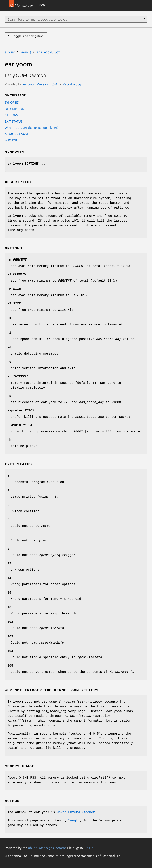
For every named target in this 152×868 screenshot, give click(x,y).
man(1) (26, 52)
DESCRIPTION (14, 109)
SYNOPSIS (12, 102)
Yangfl (74, 821)
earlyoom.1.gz (48, 52)
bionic (10, 52)
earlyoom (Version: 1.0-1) (41, 84)
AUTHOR (11, 140)
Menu (42, 5)
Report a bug (72, 84)
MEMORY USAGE (17, 134)
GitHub (88, 848)
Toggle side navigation (27, 36)
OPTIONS (11, 115)
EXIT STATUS (14, 121)
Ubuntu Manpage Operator (47, 848)
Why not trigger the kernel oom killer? (32, 128)
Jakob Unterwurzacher (76, 812)
